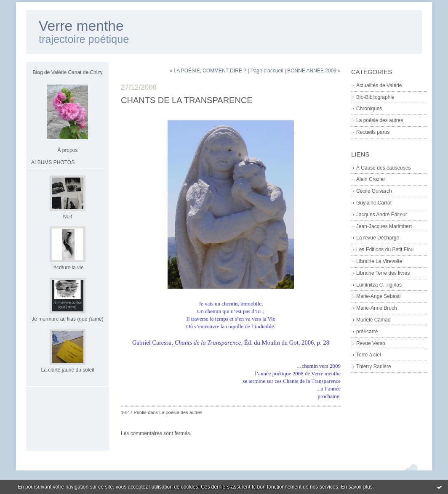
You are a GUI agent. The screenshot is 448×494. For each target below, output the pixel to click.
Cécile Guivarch (374, 191)
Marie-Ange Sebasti (378, 296)
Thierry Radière (374, 367)
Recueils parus (373, 132)
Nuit (68, 217)
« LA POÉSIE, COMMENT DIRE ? (208, 71)
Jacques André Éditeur (382, 215)
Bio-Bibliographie (375, 97)
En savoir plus (356, 487)
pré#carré (367, 332)
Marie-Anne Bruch (377, 308)
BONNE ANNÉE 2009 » (314, 71)
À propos (67, 150)
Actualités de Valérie (379, 85)
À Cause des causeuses (383, 168)
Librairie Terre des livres (383, 273)
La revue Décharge (378, 238)
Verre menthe (81, 26)
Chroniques (369, 109)
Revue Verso (371, 343)
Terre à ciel (369, 355)
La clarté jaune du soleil (67, 370)
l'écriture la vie (67, 268)
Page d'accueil (267, 71)
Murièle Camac (373, 320)
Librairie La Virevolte (379, 261)
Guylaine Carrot (374, 203)
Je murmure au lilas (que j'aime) (67, 319)
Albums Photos (53, 162)
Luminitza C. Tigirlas (379, 285)
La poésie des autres (380, 120)
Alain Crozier (371, 179)
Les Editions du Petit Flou (385, 250)
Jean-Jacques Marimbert (384, 226)
